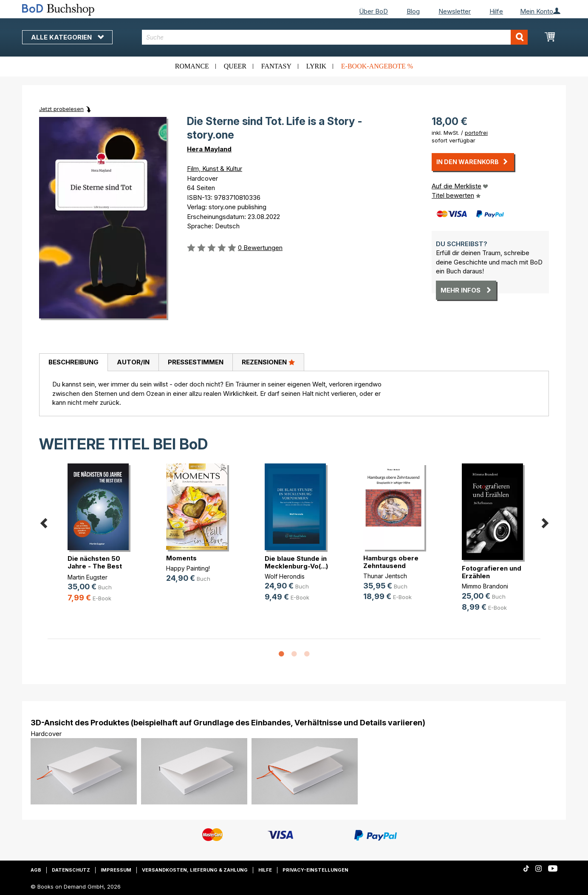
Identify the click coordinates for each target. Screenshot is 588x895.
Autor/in (133, 362)
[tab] (73, 363)
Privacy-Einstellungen (315, 870)
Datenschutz (71, 870)
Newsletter (455, 11)
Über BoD (373, 11)
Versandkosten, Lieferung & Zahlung (195, 870)
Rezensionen (268, 362)
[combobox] (335, 37)
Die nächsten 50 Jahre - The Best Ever (95, 566)
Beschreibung (73, 362)
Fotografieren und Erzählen (492, 572)
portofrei (476, 133)
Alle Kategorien (67, 37)
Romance (192, 66)
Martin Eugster (88, 577)
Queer (235, 66)
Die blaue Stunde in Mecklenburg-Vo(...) (296, 562)
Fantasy (276, 66)
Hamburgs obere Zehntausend (391, 562)
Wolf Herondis (285, 576)
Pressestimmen (196, 362)
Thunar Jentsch (385, 576)
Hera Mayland (209, 149)
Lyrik (316, 66)
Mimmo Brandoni (485, 586)
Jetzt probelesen (61, 109)
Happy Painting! (188, 568)
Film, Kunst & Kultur (215, 169)
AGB (36, 870)
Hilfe (496, 11)
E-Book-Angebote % (377, 66)
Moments (181, 558)
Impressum (116, 870)
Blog (413, 11)
